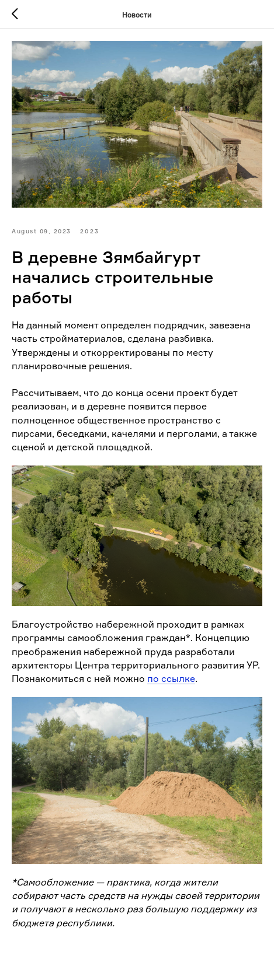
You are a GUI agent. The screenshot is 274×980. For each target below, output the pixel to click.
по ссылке (171, 678)
